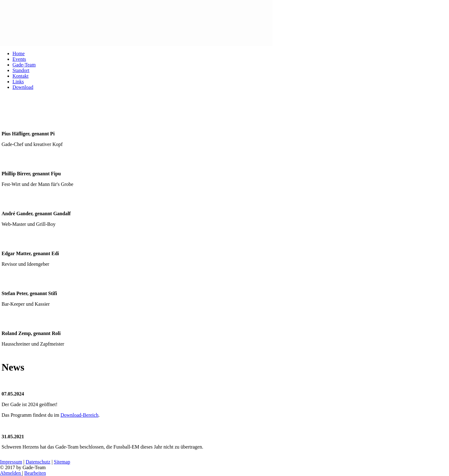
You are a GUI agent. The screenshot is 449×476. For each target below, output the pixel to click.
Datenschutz (38, 462)
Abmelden (11, 473)
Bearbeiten (35, 473)
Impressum (11, 462)
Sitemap (62, 462)
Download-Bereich (80, 415)
